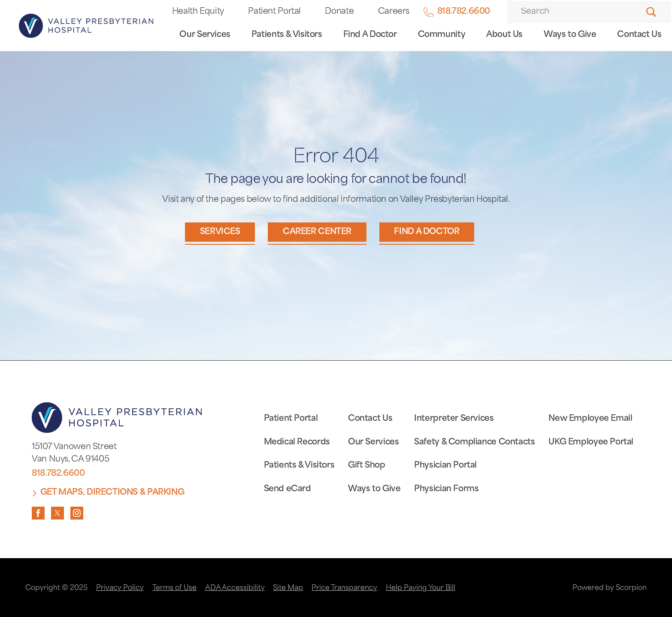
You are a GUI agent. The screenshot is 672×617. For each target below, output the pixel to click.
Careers (394, 12)
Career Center (317, 232)
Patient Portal (274, 12)
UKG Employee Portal (591, 442)
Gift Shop (367, 466)
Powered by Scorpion (610, 588)
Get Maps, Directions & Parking (112, 493)
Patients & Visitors (287, 35)
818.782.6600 (457, 12)
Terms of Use (174, 588)
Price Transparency (344, 588)
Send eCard (288, 489)
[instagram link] (77, 513)
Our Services (205, 35)
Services (220, 232)
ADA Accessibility (235, 588)
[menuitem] (205, 38)
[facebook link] (38, 513)
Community (442, 35)
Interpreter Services (454, 419)
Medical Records (297, 442)
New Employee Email (590, 419)
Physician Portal (445, 466)
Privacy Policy (120, 588)
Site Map (288, 588)
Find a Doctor (427, 232)
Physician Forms (446, 489)
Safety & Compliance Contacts (474, 442)
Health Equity (198, 12)
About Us (504, 35)
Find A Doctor (370, 35)
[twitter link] (58, 513)
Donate (339, 12)
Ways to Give (570, 35)
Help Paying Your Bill (421, 588)
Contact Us (639, 35)
